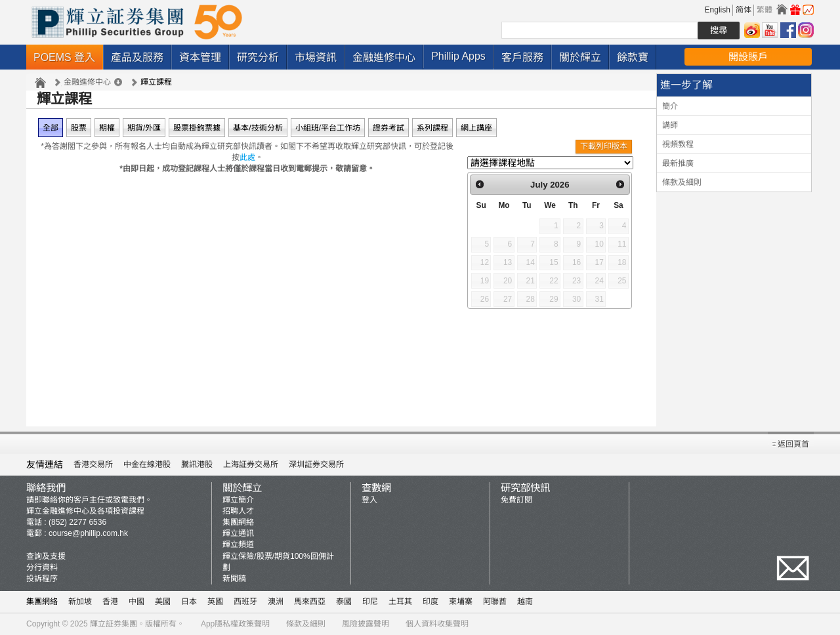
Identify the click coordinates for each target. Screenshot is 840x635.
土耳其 (400, 602)
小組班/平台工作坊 (328, 128)
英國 (215, 602)
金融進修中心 (384, 57)
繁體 (765, 10)
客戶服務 (522, 57)
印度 (430, 602)
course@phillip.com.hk (88, 533)
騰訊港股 (197, 464)
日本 (189, 602)
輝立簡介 (238, 500)
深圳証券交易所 (316, 464)
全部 (51, 128)
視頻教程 (678, 144)
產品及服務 (137, 57)
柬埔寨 (461, 602)
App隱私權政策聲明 (235, 624)
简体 (744, 10)
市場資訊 (316, 57)
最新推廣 (678, 163)
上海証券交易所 (251, 464)
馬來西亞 (310, 602)
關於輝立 (580, 57)
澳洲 (276, 602)
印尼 (370, 602)
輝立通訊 (238, 533)
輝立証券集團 (114, 624)
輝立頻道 (238, 544)
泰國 (344, 602)
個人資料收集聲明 (437, 624)
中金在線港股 (147, 464)
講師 (670, 125)
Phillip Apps (458, 56)
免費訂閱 (516, 500)
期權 (107, 128)
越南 (525, 602)
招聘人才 (238, 511)
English (718, 10)
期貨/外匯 (144, 128)
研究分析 (258, 57)
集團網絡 (238, 522)
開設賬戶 (748, 57)
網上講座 (476, 128)
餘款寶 (633, 57)
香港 (110, 602)
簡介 (670, 106)
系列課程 (432, 128)
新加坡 (80, 602)
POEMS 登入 (64, 57)
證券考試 (388, 128)
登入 (369, 500)
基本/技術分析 (258, 128)
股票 (79, 128)
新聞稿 (234, 579)
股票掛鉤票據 (197, 128)
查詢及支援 (46, 556)
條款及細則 (682, 182)
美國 (163, 602)
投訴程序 (42, 579)
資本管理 (200, 57)
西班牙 (245, 602)
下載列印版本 (604, 146)
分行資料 (42, 567)
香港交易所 (93, 464)
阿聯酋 (495, 602)
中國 (136, 602)
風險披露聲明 (366, 624)
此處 (247, 157)
